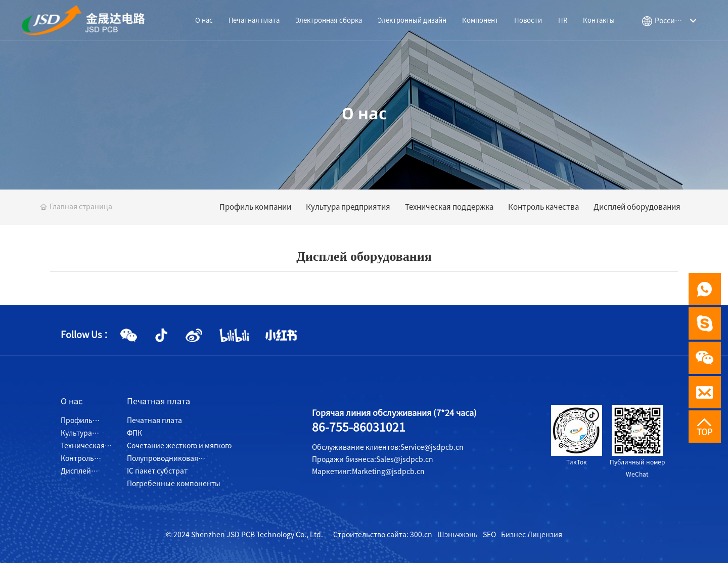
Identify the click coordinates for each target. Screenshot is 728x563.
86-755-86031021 (359, 427)
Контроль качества (543, 207)
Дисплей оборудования (637, 207)
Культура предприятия (348, 207)
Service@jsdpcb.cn (432, 447)
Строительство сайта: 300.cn (383, 535)
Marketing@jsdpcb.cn (388, 472)
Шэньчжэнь (458, 535)
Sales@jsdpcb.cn (405, 459)
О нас (364, 113)
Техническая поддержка (449, 207)
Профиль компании (255, 207)
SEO (489, 535)
